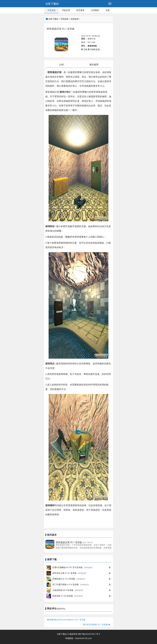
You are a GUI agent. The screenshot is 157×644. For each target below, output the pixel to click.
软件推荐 (80, 10)
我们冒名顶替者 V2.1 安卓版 (96, 624)
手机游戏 (51, 10)
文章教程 (95, 10)
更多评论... (62, 609)
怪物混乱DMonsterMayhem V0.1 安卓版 (66, 620)
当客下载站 (52, 4)
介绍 (61, 64)
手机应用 (66, 10)
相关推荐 (94, 64)
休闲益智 (75, 19)
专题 (108, 10)
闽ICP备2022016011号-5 (89, 634)
